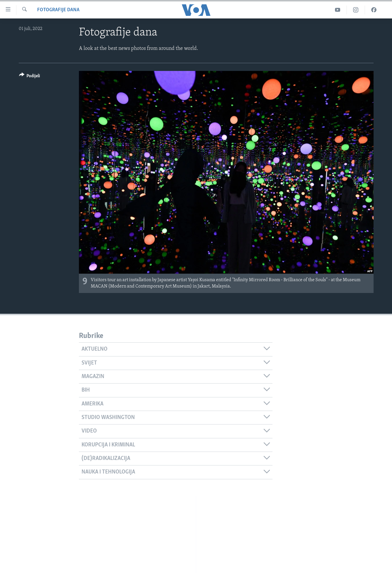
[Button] (30, 77)
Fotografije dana (58, 10)
